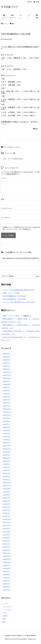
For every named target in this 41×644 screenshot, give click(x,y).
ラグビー (6, 613)
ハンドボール (7, 610)
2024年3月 (6, 437)
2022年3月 (6, 510)
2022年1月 (6, 516)
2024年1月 (6, 443)
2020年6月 (6, 575)
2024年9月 (6, 418)
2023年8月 (6, 458)
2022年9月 (6, 492)
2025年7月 (6, 388)
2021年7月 (6, 535)
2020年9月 (6, 565)
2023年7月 (6, 461)
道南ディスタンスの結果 (11, 293)
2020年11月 (7, 559)
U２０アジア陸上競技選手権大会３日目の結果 (18, 302)
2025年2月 (6, 403)
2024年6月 (6, 427)
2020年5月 (6, 578)
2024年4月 (6, 434)
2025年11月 (7, 375)
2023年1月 (6, 480)
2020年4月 (6, 581)
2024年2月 (6, 440)
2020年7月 (6, 572)
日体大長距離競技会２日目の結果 (14, 296)
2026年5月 (6, 357)
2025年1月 (6, 406)
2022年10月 (7, 489)
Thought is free (32, 639)
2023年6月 (6, 464)
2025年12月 (7, 372)
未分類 (5, 616)
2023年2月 (6, 477)
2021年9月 (6, 529)
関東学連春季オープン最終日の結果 (15, 319)
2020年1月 (6, 590)
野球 (4, 619)
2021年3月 (6, 547)
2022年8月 (6, 495)
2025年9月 (6, 381)
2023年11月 (7, 449)
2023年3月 (6, 473)
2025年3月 (6, 400)
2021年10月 (7, 526)
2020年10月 (7, 562)
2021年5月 (6, 541)
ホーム (5, 24)
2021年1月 (6, 553)
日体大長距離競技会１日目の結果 (14, 299)
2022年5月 (6, 504)
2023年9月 (6, 455)
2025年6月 (6, 391)
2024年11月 (7, 412)
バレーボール (7, 607)
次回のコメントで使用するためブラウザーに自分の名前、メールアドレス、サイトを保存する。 (21, 228)
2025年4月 (6, 397)
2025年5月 (6, 394)
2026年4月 (6, 360)
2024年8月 (6, 421)
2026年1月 (6, 369)
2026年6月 (6, 354)
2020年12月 (7, 556)
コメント (4, 178)
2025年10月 (7, 378)
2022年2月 (6, 513)
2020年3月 (6, 584)
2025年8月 (6, 384)
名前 (3, 199)
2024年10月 (7, 415)
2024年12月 (7, 409)
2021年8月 (6, 532)
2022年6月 (6, 501)
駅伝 (13, 24)
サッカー (6, 604)
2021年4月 (6, 544)
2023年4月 (6, 470)
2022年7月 (6, 498)
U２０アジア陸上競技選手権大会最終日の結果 (18, 290)
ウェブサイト (6, 218)
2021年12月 (7, 519)
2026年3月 (6, 363)
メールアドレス (6, 208)
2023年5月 (6, 467)
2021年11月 (7, 523)
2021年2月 (6, 550)
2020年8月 (6, 569)
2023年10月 (7, 452)
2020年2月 (6, 587)
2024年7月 (6, 424)
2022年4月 (6, 507)
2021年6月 (6, 538)
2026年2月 (6, 366)
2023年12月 (7, 446)
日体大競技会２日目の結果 (12, 331)
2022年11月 (7, 486)
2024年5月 (6, 431)
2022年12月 (7, 483)
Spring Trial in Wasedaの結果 (13, 337)
